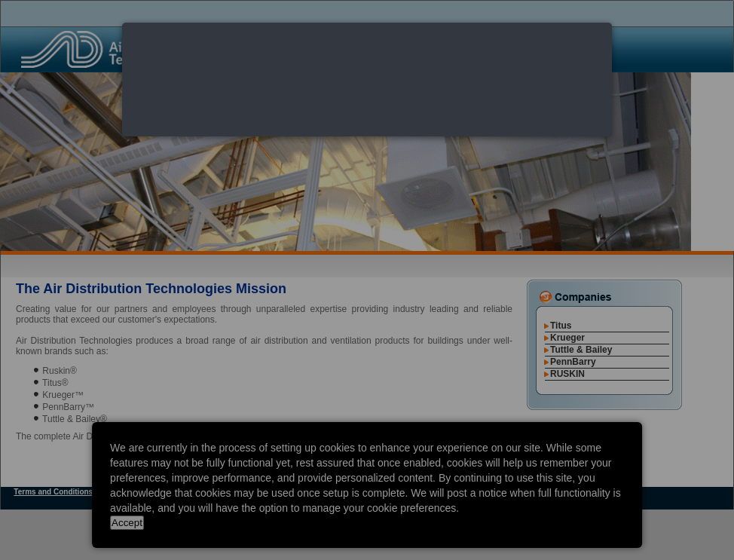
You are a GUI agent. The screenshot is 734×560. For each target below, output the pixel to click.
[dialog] (367, 80)
